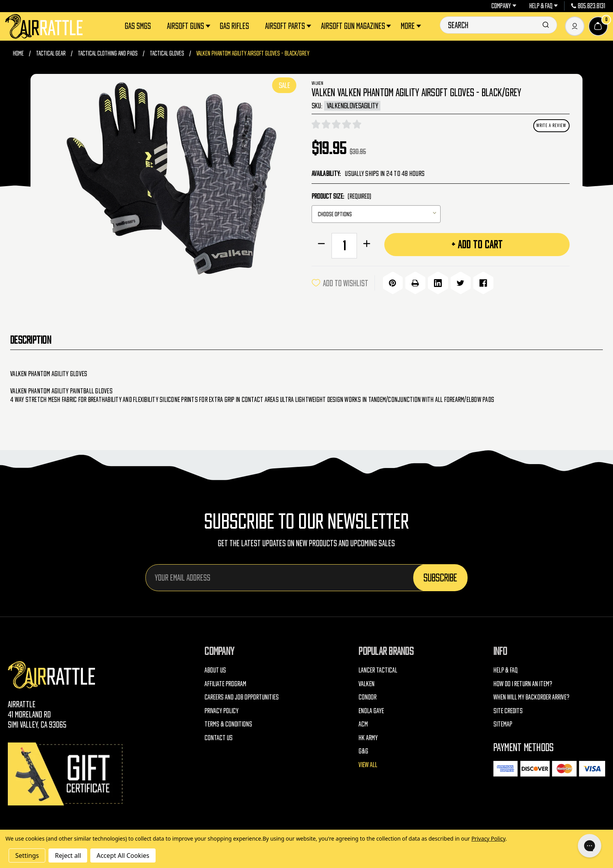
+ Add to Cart (477, 244)
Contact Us (219, 736)
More (412, 26)
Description (31, 339)
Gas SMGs (138, 26)
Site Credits (508, 709)
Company (504, 6)
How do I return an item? (523, 682)
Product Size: (341, 196)
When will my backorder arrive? (531, 696)
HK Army (368, 736)
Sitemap (503, 723)
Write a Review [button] (551, 125)
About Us (215, 669)
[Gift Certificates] (66, 773)
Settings (27, 855)
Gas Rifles (234, 26)
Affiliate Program (225, 682)
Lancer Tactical (378, 669)
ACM (363, 723)
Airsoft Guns (189, 26)
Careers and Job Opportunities (242, 696)
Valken (367, 682)
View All (368, 763)
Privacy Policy (221, 709)
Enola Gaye (371, 709)
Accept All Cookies (123, 855)
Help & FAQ (544, 6)
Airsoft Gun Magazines (357, 26)
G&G (363, 750)
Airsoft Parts (289, 26)
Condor (367, 696)
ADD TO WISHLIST (340, 282)
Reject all (68, 855)
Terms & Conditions (228, 723)
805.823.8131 (588, 6)
